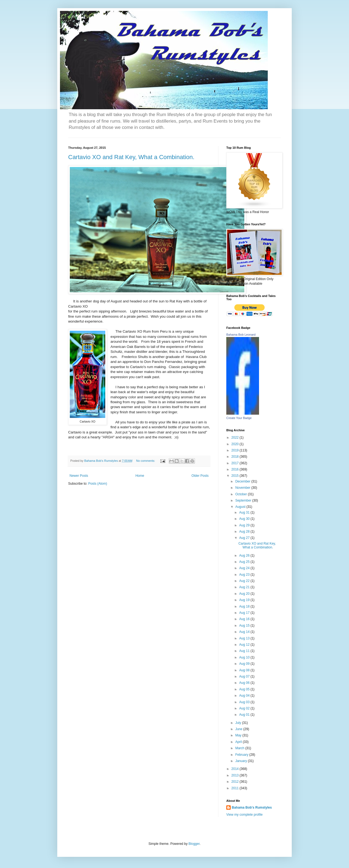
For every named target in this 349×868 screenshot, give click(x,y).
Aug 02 (245, 708)
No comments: (146, 461)
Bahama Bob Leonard (241, 335)
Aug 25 (245, 562)
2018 (236, 457)
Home (140, 476)
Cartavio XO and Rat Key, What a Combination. (131, 157)
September (244, 500)
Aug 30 (245, 519)
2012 (236, 782)
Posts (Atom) (97, 484)
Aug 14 (245, 632)
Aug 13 (245, 638)
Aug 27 (245, 538)
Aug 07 (245, 676)
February (242, 755)
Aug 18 (245, 606)
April (239, 742)
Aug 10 (245, 657)
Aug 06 (245, 683)
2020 (236, 444)
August (241, 507)
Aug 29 (245, 525)
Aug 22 (245, 581)
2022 (236, 438)
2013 (236, 775)
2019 (236, 450)
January (242, 761)
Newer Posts (79, 476)
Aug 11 (245, 651)
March (240, 748)
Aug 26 (245, 556)
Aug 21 (245, 587)
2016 (236, 469)
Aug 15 (245, 626)
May (239, 735)
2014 (236, 769)
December (243, 481)
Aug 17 (245, 613)
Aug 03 (245, 702)
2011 (236, 788)
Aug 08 (245, 670)
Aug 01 (245, 715)
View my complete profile (244, 815)
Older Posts (200, 476)
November (243, 488)
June (239, 729)
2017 (236, 463)
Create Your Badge (239, 418)
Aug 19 (245, 600)
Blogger (194, 844)
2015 (236, 476)
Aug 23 (245, 575)
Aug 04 (245, 696)
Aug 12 (245, 645)
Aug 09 (245, 664)
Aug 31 (245, 512)
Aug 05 (245, 689)
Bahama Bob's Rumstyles (252, 808)
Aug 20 (245, 594)
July (239, 723)
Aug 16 (245, 619)
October (242, 494)
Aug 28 (245, 532)
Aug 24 (245, 568)
